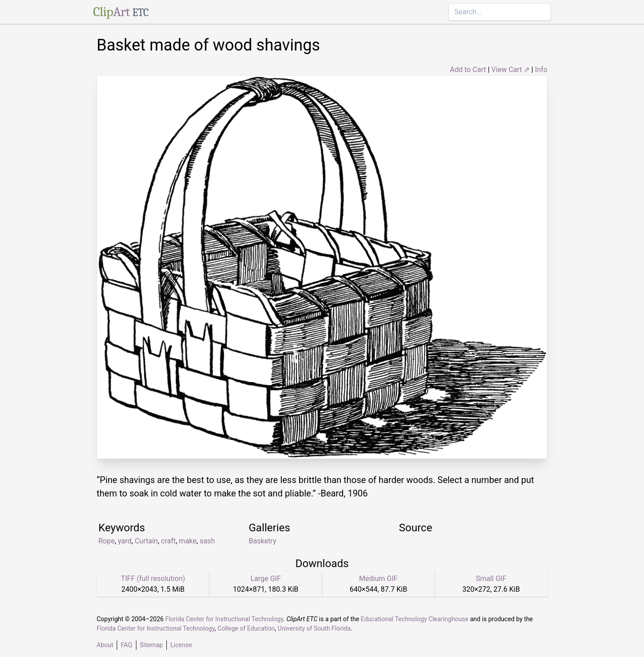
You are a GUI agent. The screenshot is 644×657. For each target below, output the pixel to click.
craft (168, 541)
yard (125, 541)
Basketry (263, 541)
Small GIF (491, 579)
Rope (106, 541)
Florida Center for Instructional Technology (224, 619)
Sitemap (151, 645)
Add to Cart (468, 70)
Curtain (146, 541)
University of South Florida (314, 628)
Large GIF (266, 579)
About (105, 645)
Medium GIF (378, 579)
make (188, 541)
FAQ (126, 645)
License (181, 645)
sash (207, 541)
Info (541, 70)
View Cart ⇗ (511, 70)
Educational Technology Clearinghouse (415, 619)
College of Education (246, 628)
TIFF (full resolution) (153, 579)
